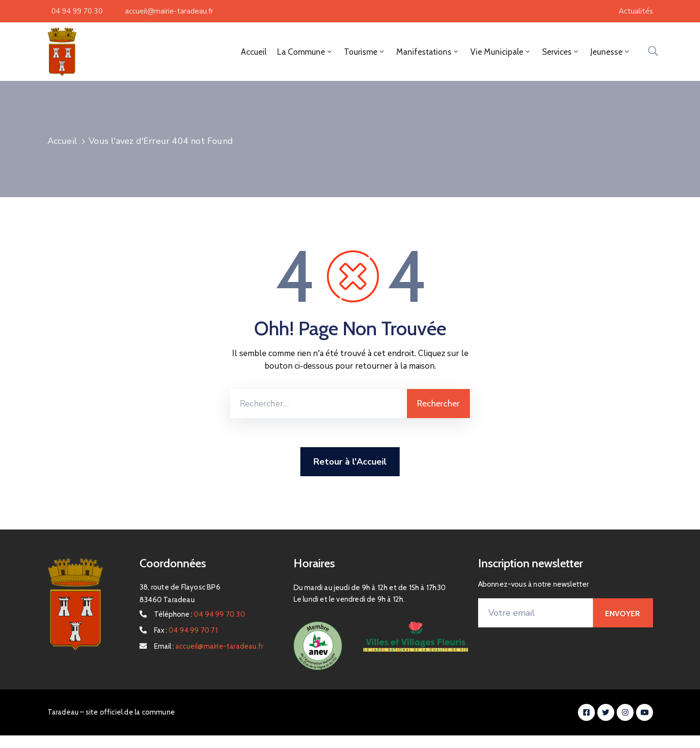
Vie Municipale (501, 52)
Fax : (186, 630)
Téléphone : (200, 614)
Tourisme (365, 52)
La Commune (305, 52)
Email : (209, 646)
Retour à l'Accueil (350, 462)
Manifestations (428, 52)
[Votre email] (536, 613)
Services (561, 52)
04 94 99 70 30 (77, 11)
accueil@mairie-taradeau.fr (169, 11)
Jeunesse (611, 52)
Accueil (254, 52)
